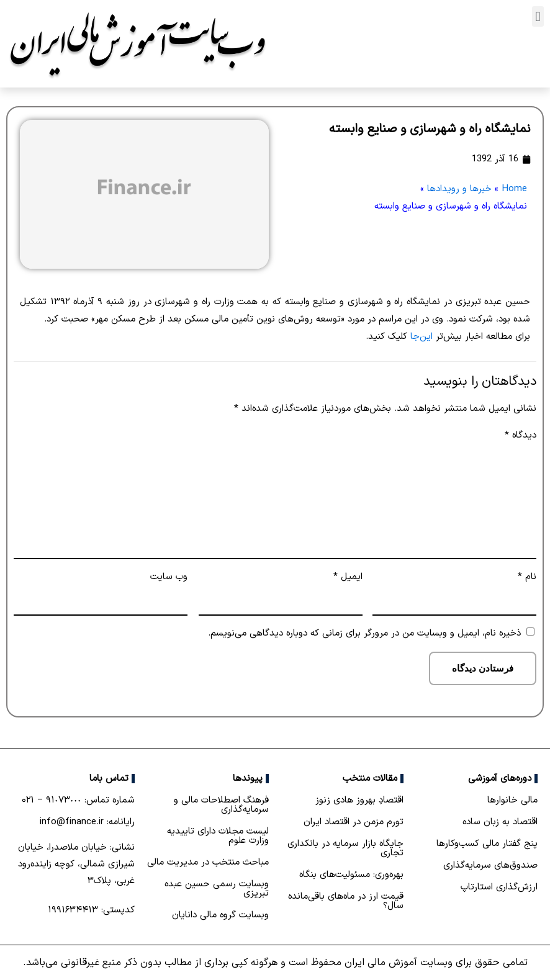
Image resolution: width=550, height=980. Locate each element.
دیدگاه (521, 435)
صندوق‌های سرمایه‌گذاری (490, 865)
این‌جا (422, 337)
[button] (538, 16)
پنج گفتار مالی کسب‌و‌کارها (487, 844)
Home (514, 189)
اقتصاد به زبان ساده (500, 822)
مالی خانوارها (512, 800)
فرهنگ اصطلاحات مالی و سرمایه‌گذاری (221, 805)
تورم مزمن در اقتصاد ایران (354, 822)
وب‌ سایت (169, 577)
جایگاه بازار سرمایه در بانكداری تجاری (345, 848)
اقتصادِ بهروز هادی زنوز (359, 800)
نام (527, 577)
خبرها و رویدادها (459, 189)
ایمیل (348, 577)
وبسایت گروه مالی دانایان (220, 915)
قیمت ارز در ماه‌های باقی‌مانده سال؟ (346, 901)
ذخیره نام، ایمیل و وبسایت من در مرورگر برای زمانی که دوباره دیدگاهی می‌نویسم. (364, 633)
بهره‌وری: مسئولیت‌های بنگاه (351, 875)
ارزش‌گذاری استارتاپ (499, 887)
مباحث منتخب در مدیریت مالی (208, 862)
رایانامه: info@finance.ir (87, 822)
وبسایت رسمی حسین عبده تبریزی (217, 889)
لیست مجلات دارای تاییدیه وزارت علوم (218, 836)
